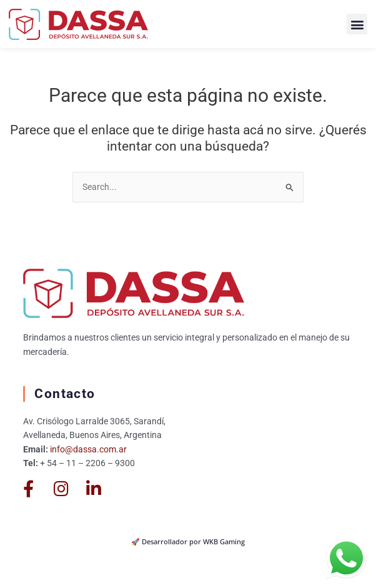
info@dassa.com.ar (88, 449)
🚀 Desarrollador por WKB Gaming (188, 541)
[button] (357, 24)
